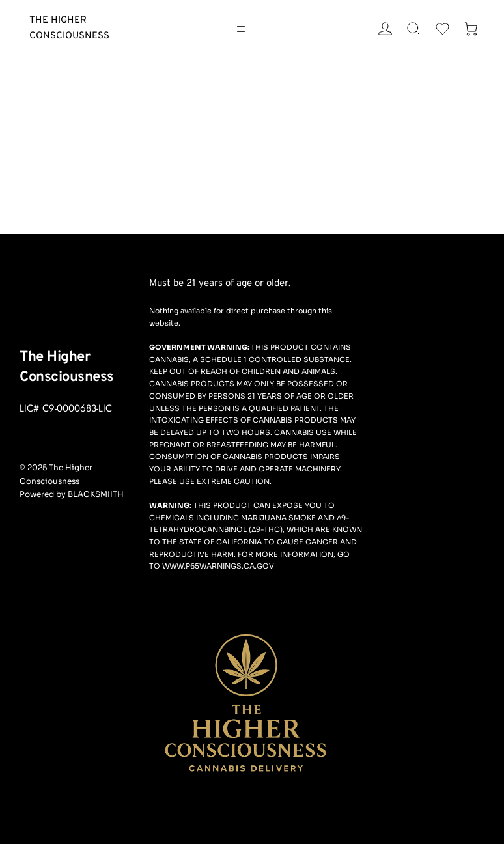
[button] (244, 29)
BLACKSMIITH (96, 494)
